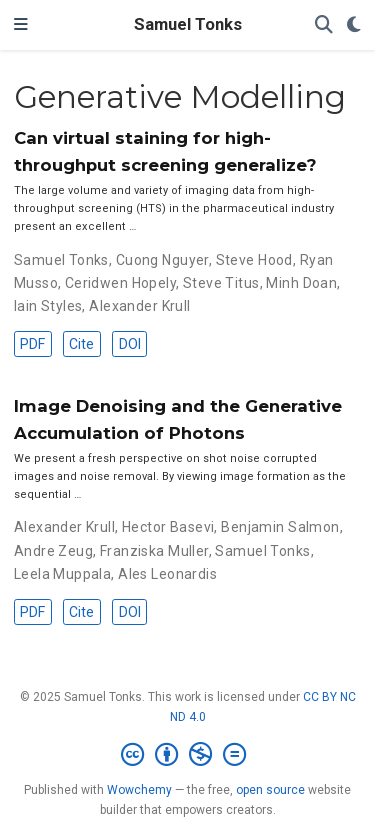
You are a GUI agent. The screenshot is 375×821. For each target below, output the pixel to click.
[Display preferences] (354, 25)
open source (270, 790)
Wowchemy (139, 790)
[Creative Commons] (187, 755)
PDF (32, 344)
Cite (81, 344)
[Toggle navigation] (21, 25)
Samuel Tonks (188, 24)
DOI (130, 344)
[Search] (324, 25)
